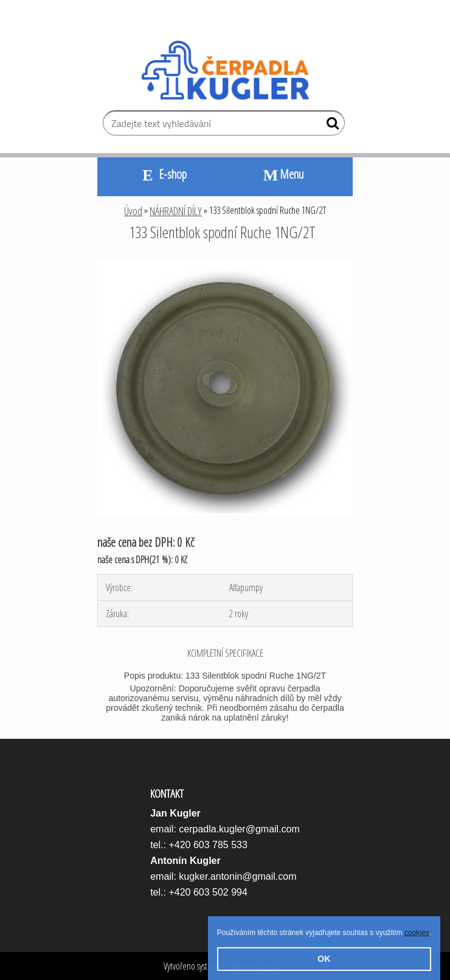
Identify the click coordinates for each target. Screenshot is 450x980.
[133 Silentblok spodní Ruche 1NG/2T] (225, 266)
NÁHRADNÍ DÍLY (176, 211)
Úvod (133, 211)
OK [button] (324, 959)
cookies (417, 933)
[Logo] (225, 70)
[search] (331, 126)
